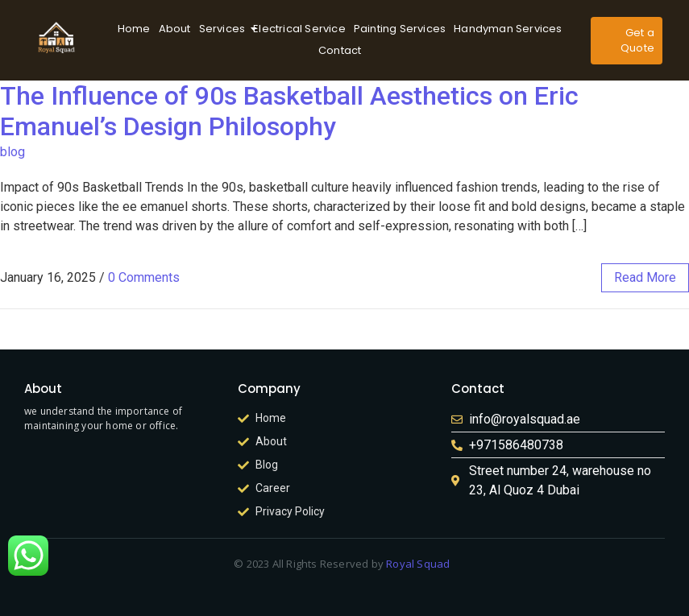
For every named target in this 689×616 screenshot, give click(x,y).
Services (224, 29)
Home (134, 29)
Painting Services (400, 29)
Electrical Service (299, 29)
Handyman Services (508, 29)
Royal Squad (418, 564)
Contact (340, 50)
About (175, 29)
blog (12, 152)
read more (645, 277)
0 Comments (144, 277)
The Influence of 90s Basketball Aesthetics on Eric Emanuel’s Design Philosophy (289, 111)
